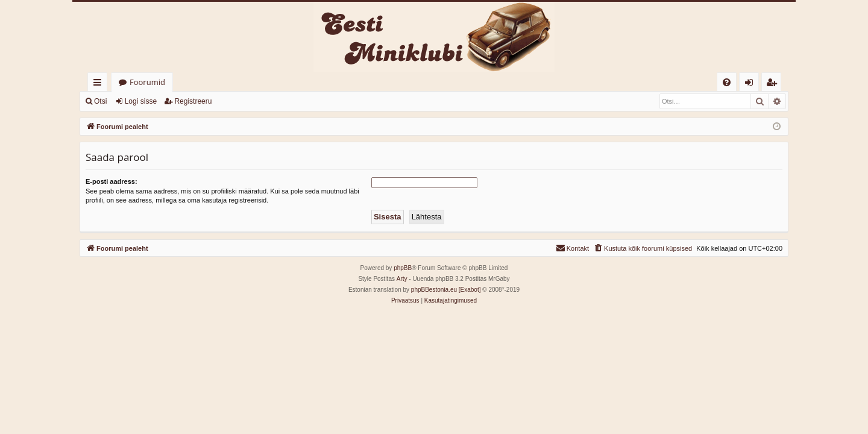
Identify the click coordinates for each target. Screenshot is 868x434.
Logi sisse (141, 101)
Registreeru (193, 101)
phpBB (403, 268)
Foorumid (147, 82)
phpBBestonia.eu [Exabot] (446, 290)
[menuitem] (727, 82)
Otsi (100, 101)
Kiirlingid (100, 84)
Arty (402, 279)
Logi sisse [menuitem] (751, 84)
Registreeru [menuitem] (774, 84)
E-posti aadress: (112, 181)
